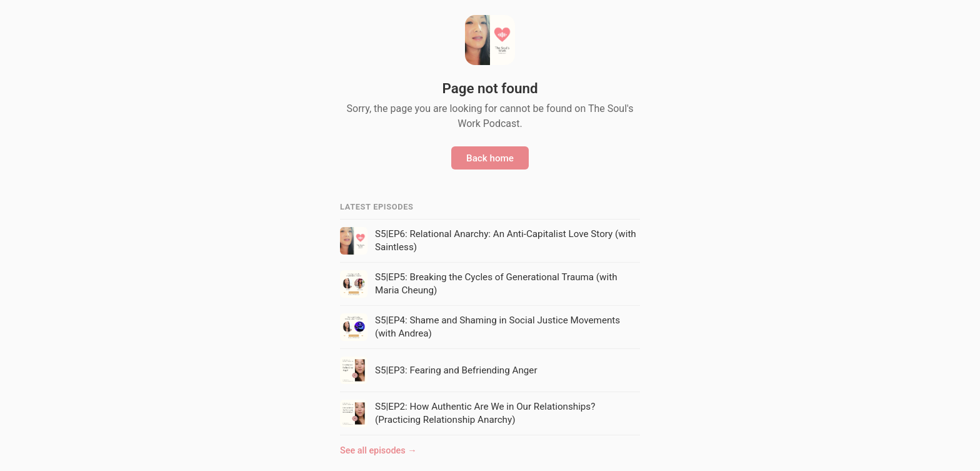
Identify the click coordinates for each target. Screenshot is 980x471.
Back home (490, 158)
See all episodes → (378, 451)
